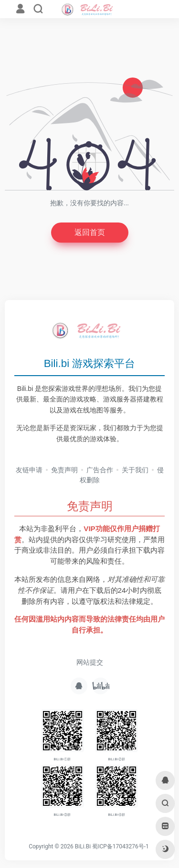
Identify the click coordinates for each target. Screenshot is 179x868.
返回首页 (90, 232)
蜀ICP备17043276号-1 (121, 846)
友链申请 (29, 470)
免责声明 (64, 470)
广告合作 (100, 470)
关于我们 (135, 470)
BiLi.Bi (83, 846)
